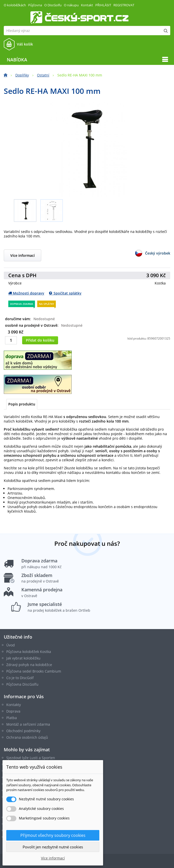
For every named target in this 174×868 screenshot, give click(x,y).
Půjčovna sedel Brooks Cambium (34, 671)
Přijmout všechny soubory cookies (53, 835)
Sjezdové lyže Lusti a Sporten (31, 758)
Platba (12, 718)
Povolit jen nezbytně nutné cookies (53, 847)
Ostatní (43, 75)
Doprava (13, 711)
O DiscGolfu (53, 5)
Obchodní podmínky (23, 731)
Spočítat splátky (65, 293)
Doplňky (22, 75)
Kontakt (87, 5)
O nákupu (71, 5)
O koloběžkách (15, 5)
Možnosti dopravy (26, 293)
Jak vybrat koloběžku (23, 658)
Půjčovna (35, 5)
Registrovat (124, 5)
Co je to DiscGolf (20, 678)
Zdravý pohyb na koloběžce (29, 665)
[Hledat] (166, 31)
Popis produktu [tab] (22, 404)
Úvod (11, 645)
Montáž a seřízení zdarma (28, 724)
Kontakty (14, 705)
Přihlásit (103, 5)
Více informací (23, 255)
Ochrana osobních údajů (27, 737)
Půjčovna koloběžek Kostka (29, 652)
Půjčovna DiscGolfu (22, 684)
